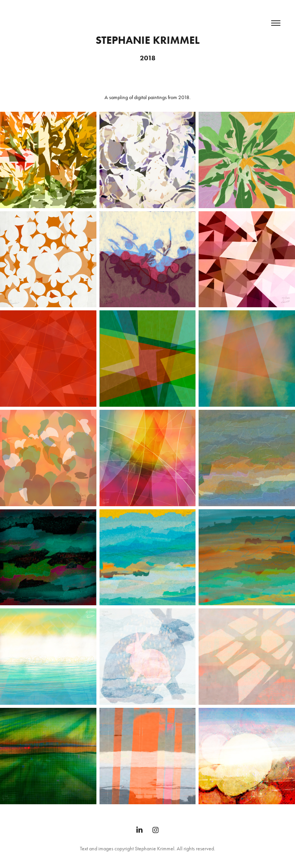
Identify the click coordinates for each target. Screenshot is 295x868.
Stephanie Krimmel (148, 40)
